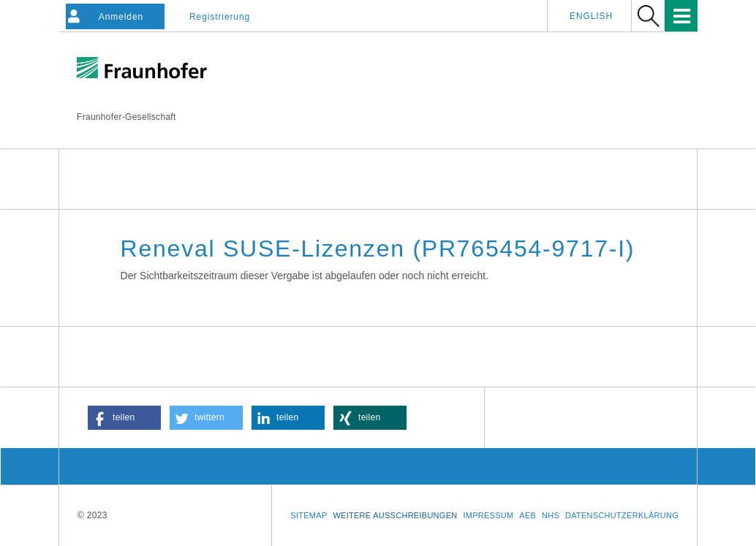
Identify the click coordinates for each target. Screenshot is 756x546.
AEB (528, 515)
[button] (124, 418)
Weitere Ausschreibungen (395, 515)
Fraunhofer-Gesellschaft (126, 117)
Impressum (488, 515)
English (591, 16)
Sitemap (309, 515)
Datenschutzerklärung (622, 515)
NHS (551, 515)
